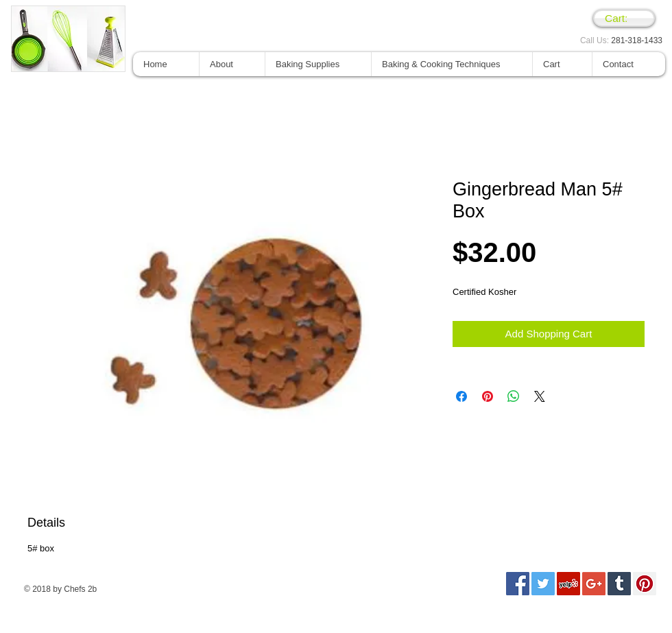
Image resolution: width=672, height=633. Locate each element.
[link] (624, 19)
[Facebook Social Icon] (518, 584)
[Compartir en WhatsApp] (514, 396)
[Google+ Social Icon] (594, 584)
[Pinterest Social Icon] (645, 584)
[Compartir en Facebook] (461, 396)
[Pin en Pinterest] (488, 396)
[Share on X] (540, 396)
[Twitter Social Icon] (543, 584)
